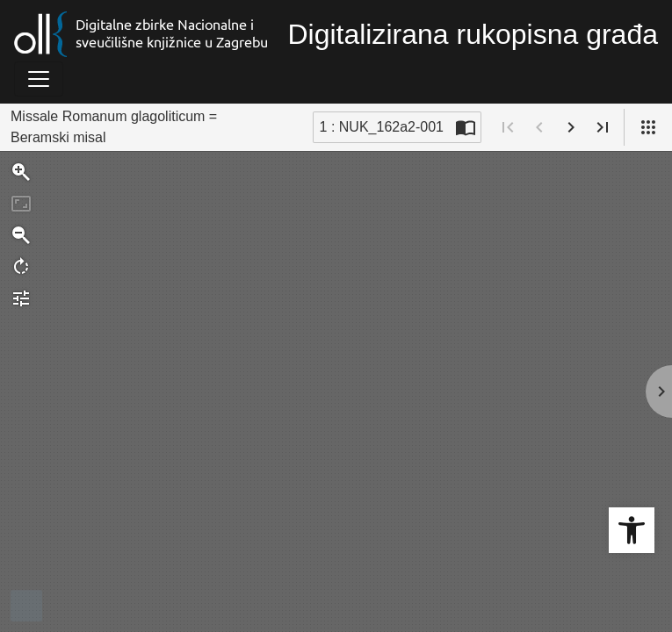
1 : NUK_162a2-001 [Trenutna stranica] (382, 127)
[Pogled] (648, 127)
